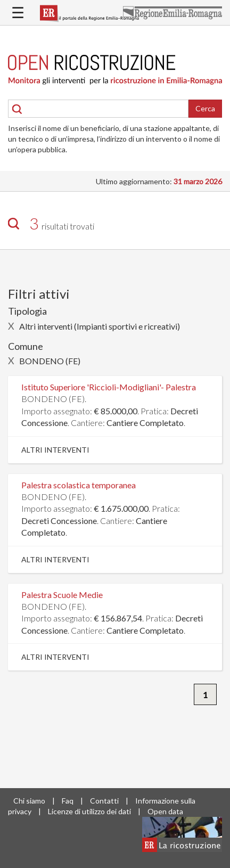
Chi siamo (29, 801)
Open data (165, 811)
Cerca (205, 108)
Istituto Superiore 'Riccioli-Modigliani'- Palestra (109, 387)
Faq (68, 801)
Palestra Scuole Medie (62, 595)
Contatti (104, 801)
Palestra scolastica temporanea (79, 485)
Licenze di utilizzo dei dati (89, 811)
